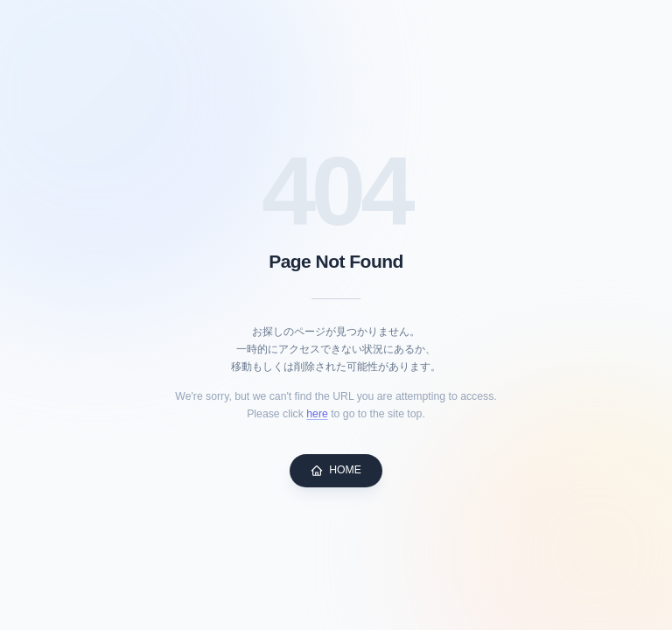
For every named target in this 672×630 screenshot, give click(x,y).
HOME (336, 470)
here (317, 414)
